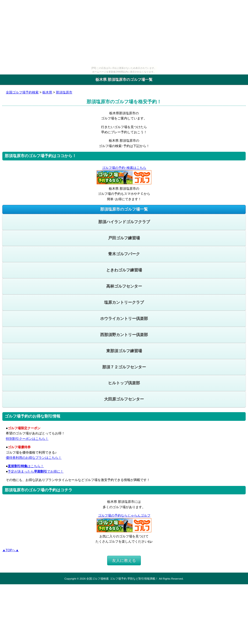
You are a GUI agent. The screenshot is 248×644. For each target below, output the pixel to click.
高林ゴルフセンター (124, 286)
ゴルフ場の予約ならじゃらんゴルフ (124, 515)
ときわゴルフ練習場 (124, 270)
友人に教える (124, 561)
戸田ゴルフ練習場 (124, 238)
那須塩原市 (64, 92)
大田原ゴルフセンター (124, 399)
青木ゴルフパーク (124, 254)
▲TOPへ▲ (11, 550)
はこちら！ (26, 466)
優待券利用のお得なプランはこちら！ (34, 458)
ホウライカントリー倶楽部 (124, 319)
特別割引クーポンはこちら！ (27, 439)
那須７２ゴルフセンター (124, 367)
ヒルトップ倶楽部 (124, 383)
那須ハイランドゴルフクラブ (124, 222)
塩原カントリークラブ (124, 302)
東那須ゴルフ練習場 (124, 351)
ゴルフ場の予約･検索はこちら (124, 168)
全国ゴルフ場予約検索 (22, 92)
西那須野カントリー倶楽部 (124, 335)
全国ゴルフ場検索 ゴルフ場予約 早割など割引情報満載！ (122, 579)
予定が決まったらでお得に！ (36, 471)
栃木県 (47, 92)
